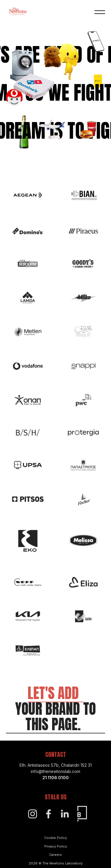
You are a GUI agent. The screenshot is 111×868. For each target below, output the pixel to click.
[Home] (18, 12)
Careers (55, 859)
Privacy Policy (56, 851)
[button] (100, 12)
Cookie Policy (55, 842)
